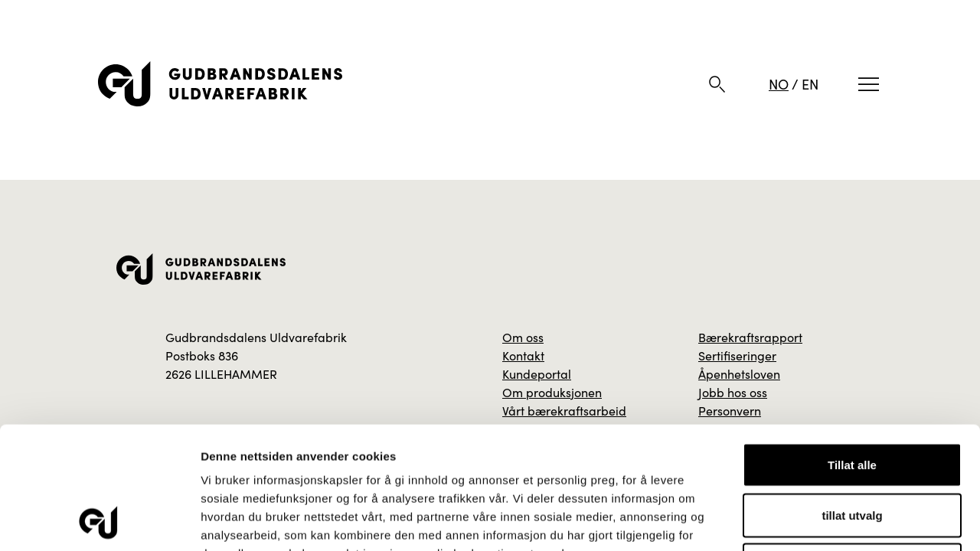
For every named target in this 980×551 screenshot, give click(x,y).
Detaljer (815, 521)
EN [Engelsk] (810, 84)
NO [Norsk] (779, 84)
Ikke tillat (852, 450)
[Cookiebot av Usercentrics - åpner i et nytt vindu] (99, 521)
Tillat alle (852, 350)
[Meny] (869, 84)
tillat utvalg (852, 401)
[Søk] (717, 84)
